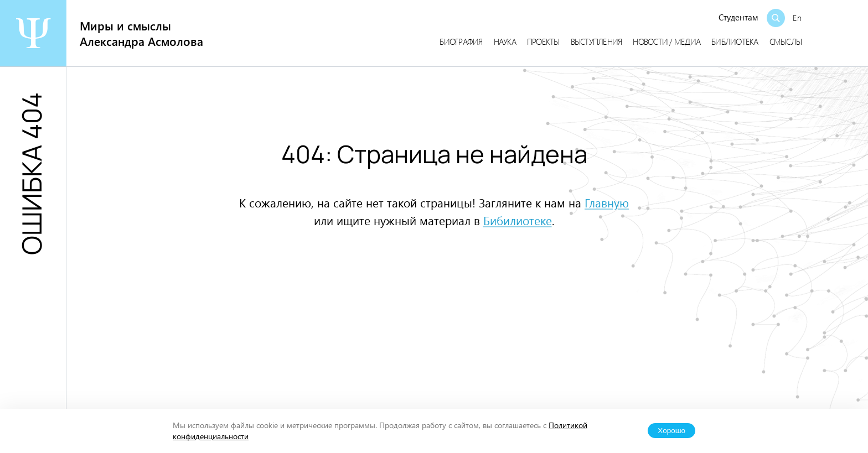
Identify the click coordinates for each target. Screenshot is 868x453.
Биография (461, 41)
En (797, 18)
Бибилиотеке (518, 220)
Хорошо (671, 431)
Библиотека (735, 41)
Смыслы (786, 41)
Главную (607, 202)
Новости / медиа (666, 41)
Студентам (738, 17)
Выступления (596, 41)
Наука (505, 41)
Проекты (543, 41)
